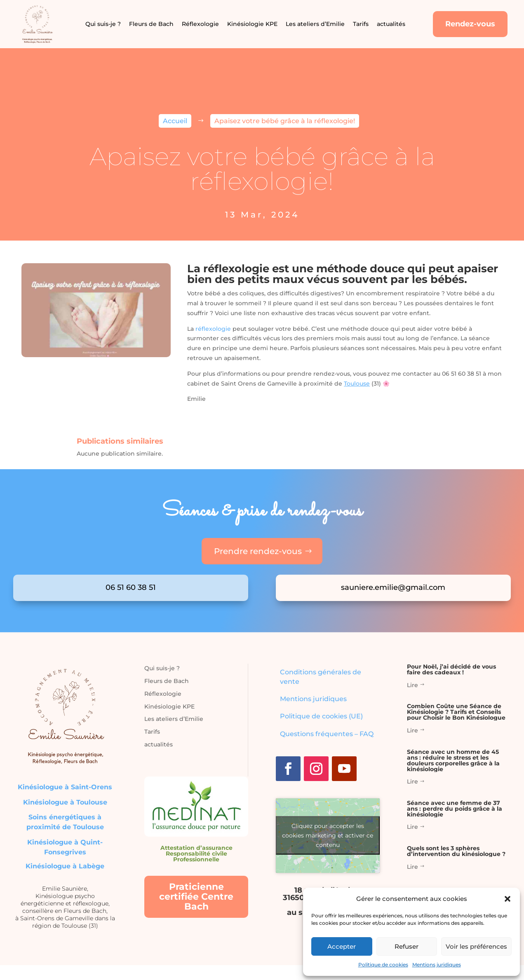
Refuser (407, 946)
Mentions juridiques (437, 965)
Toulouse (357, 384)
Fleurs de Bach (151, 24)
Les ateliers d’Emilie (315, 24)
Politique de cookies (383, 965)
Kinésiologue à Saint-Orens (65, 787)
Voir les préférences (476, 946)
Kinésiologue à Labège (65, 866)
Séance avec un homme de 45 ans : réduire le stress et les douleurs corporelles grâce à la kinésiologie (453, 760)
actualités (391, 24)
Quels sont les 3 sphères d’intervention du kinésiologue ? (456, 851)
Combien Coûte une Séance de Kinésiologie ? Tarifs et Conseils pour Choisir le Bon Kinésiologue (456, 712)
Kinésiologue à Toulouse (65, 802)
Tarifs (361, 24)
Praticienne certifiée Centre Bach (196, 897)
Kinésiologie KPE (252, 24)
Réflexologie (200, 24)
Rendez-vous (470, 24)
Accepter (342, 946)
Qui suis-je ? (103, 24)
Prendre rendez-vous (258, 551)
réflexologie (213, 329)
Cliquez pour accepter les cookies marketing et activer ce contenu (328, 835)
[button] (508, 899)
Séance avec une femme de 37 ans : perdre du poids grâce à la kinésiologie (455, 809)
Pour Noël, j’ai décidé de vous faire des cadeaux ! (451, 669)
